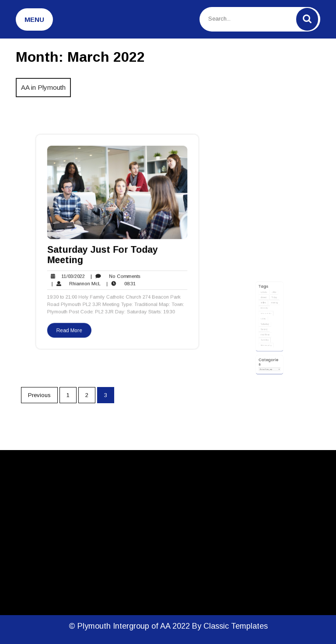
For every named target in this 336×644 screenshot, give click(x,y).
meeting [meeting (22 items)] (273, 316)
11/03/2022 (70, 274)
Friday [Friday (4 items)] (273, 312)
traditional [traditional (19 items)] (266, 339)
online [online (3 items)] (265, 327)
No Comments (116, 274)
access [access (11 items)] (265, 308)
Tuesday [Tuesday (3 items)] (266, 343)
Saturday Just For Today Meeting (103, 254)
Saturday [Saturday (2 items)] (266, 331)
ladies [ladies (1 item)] (265, 316)
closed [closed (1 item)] (265, 312)
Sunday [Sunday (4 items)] (266, 335)
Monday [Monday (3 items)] (266, 320)
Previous (39, 395)
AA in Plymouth (43, 87)
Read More (73, 324)
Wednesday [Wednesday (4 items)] (267, 347)
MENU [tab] (34, 19)
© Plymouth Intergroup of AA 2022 (130, 626)
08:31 (121, 281)
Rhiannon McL (79, 281)
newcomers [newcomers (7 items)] (267, 323)
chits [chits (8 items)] (273, 308)
